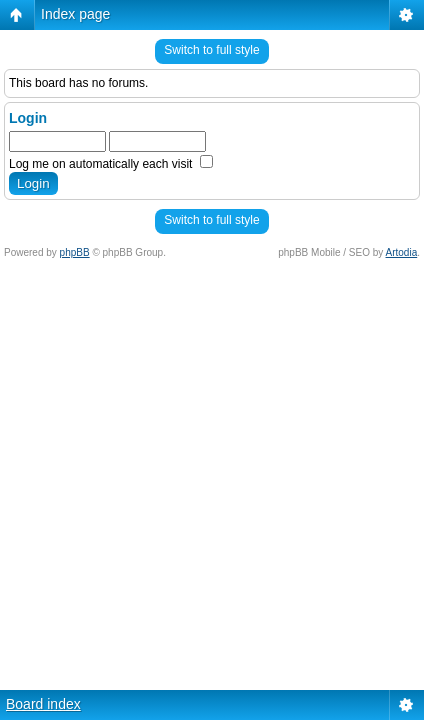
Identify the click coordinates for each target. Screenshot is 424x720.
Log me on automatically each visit (111, 164)
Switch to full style (211, 50)
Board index (43, 704)
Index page (75, 14)
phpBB (75, 252)
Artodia (402, 252)
